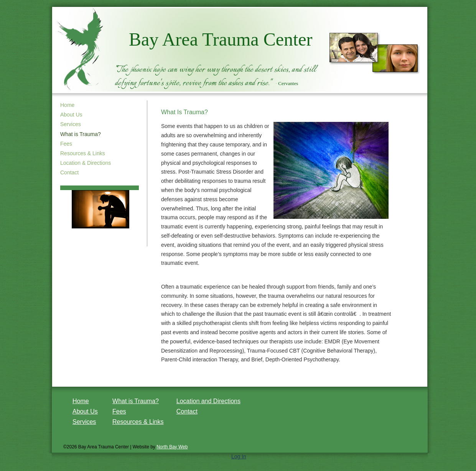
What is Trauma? (136, 401)
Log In (239, 456)
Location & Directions (86, 163)
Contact (69, 172)
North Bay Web (172, 447)
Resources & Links (83, 153)
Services (71, 124)
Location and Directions (208, 401)
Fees (66, 144)
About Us (71, 115)
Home (67, 105)
